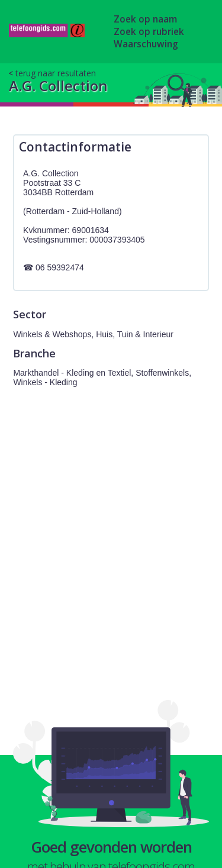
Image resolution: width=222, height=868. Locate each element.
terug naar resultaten (56, 73)
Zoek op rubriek (149, 32)
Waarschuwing (146, 44)
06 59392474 (60, 267)
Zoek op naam (145, 19)
